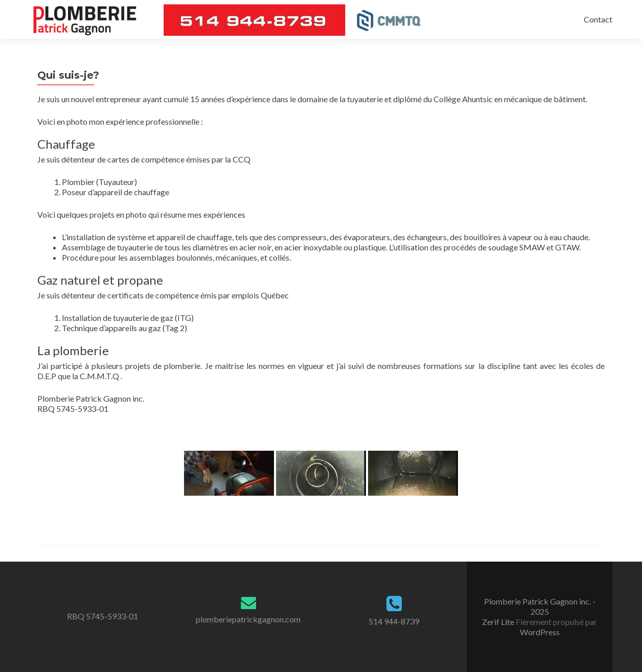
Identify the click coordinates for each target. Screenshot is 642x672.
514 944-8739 (394, 621)
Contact (598, 19)
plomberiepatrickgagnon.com (248, 619)
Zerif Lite (499, 622)
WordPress (540, 632)
